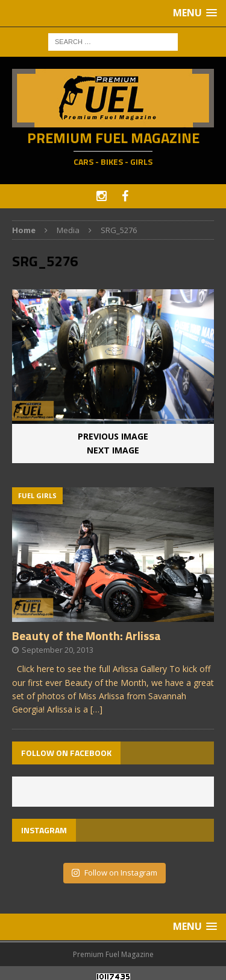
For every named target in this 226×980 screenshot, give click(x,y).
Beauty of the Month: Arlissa (86, 636)
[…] (96, 709)
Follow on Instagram (114, 873)
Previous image (113, 436)
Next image (113, 450)
